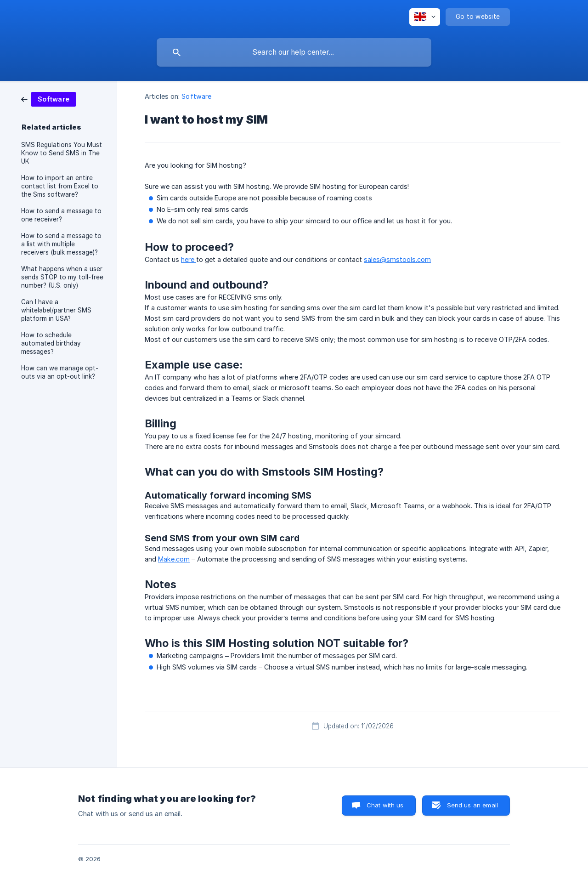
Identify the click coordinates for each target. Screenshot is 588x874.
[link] (48, 99)
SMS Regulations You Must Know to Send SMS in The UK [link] (62, 153)
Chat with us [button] (385, 805)
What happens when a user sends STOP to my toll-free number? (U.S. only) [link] (62, 277)
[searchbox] (294, 52)
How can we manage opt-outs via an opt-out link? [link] (60, 372)
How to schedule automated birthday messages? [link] (51, 343)
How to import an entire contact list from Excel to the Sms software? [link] (60, 186)
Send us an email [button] (472, 805)
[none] (425, 17)
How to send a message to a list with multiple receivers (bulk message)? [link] (61, 244)
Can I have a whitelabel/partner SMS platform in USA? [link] (56, 310)
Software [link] (196, 96)
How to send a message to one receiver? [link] (61, 215)
